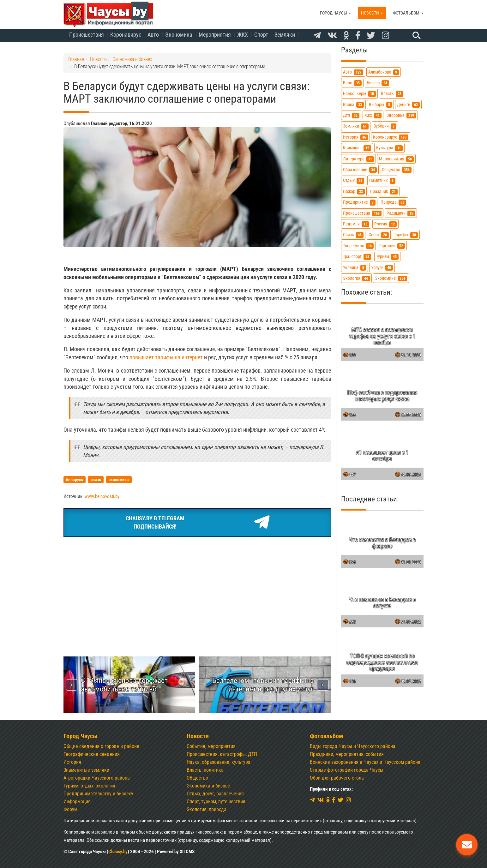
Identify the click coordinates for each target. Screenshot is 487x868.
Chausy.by (118, 852)
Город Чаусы (336, 13)
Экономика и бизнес (208, 786)
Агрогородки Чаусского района (97, 778)
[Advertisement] (197, 589)
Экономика (179, 35)
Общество (197, 778)
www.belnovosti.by (102, 496)
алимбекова (384, 72)
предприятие (359, 202)
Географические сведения (92, 754)
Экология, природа (207, 809)
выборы (380, 105)
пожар (354, 192)
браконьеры (359, 94)
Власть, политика (205, 770)
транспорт (357, 257)
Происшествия (87, 35)
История (72, 762)
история (355, 137)
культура (389, 148)
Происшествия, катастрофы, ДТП (222, 754)
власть (392, 94)
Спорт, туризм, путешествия (216, 802)
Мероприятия (215, 35)
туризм (387, 257)
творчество (358, 246)
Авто (153, 35)
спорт (379, 235)
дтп (351, 115)
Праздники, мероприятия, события (347, 754)
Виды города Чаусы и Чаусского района (353, 746)
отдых (354, 180)
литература (358, 159)
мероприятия (396, 159)
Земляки (285, 35)
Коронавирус (126, 35)
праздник (384, 192)
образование (360, 170)
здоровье (401, 115)
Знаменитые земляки (86, 770)
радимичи (401, 213)
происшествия (362, 213)
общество (397, 170)
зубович (385, 126)
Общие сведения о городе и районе (101, 746)
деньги (408, 105)
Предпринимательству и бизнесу (98, 794)
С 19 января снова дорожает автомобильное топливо (124, 685)
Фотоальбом (408, 13)
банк (352, 83)
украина (355, 268)
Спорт (261, 35)
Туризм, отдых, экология (89, 786)
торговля (392, 246)
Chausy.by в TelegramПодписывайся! (197, 523)
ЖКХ (243, 35)
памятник (382, 180)
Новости (372, 13)
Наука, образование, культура (219, 762)
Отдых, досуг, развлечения (215, 794)
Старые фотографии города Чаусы (347, 770)
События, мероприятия (211, 746)
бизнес (378, 83)
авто (353, 72)
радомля (356, 224)
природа (393, 202)
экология (356, 278)
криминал (357, 148)
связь (353, 235)
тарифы (406, 235)
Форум (70, 809)
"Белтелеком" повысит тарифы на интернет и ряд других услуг (262, 685)
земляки (356, 126)
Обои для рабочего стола (337, 778)
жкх (373, 115)
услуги (382, 268)
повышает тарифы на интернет (166, 357)
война (353, 105)
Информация (77, 802)
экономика (391, 278)
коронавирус (391, 137)
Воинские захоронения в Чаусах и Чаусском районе (365, 762)
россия (385, 224)
